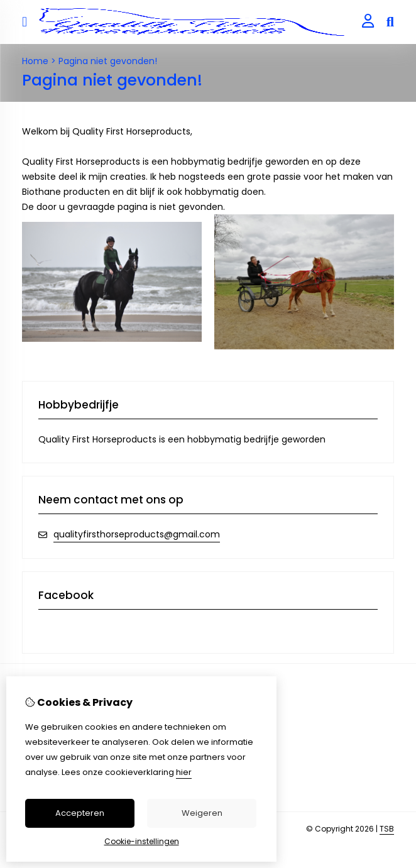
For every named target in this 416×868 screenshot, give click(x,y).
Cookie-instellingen (142, 841)
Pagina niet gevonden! (108, 61)
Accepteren (80, 813)
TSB (387, 829)
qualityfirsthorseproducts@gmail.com (137, 534)
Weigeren (202, 813)
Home (35, 61)
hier (184, 772)
